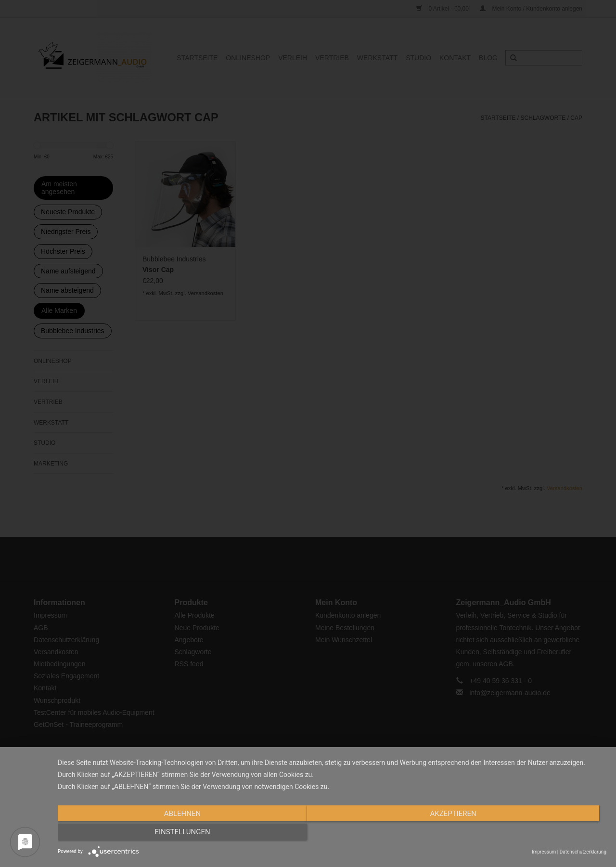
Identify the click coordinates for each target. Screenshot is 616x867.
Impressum (544, 852)
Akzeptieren (332, 835)
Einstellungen (524, 835)
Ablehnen (140, 835)
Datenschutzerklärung (583, 852)
